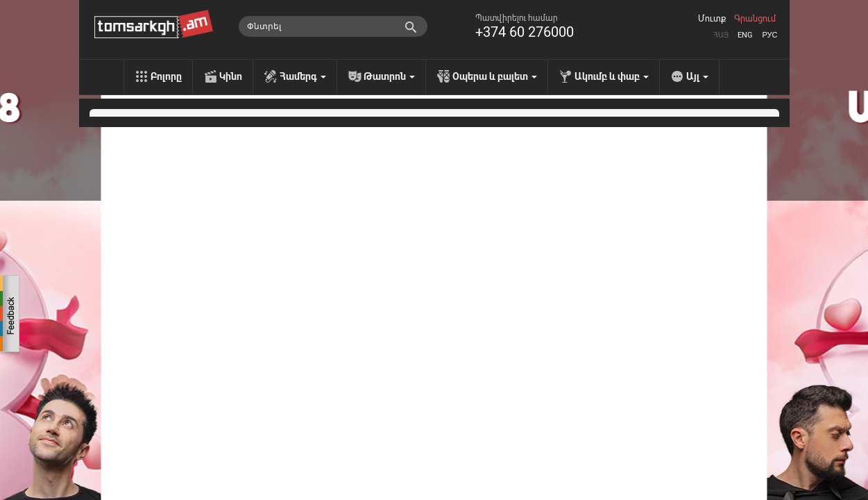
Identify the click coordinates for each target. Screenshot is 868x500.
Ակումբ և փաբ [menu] (612, 76)
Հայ (721, 35)
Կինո (231, 76)
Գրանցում (755, 19)
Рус (769, 35)
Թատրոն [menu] (389, 76)
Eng (745, 35)
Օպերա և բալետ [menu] (495, 76)
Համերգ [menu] (303, 76)
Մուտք (712, 19)
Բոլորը (166, 76)
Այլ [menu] (697, 76)
